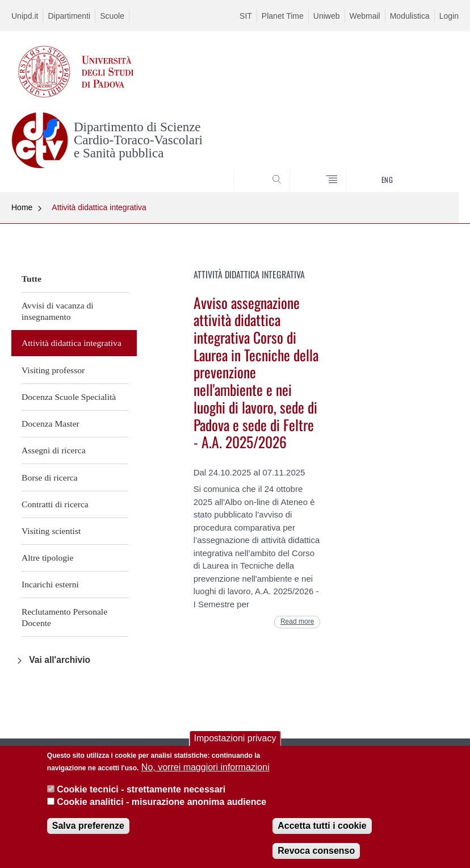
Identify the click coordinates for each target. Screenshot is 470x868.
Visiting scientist (51, 531)
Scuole (112, 16)
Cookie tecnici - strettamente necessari (141, 791)
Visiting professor (53, 370)
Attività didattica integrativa (99, 207)
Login (449, 16)
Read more (297, 621)
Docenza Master (51, 423)
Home (22, 207)
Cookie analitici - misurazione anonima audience (161, 804)
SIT (246, 16)
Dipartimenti (69, 16)
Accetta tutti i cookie (322, 827)
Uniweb (327, 16)
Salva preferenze (88, 827)
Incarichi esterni (50, 584)
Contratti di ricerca (55, 504)
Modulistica (410, 16)
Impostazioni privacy (235, 740)
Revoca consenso (316, 852)
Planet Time (283, 16)
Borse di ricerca (50, 477)
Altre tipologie (47, 558)
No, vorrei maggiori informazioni (205, 769)
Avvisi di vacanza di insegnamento (58, 311)
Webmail (365, 16)
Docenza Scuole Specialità (69, 397)
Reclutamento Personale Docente (64, 617)
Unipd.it (25, 16)
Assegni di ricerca (54, 450)
